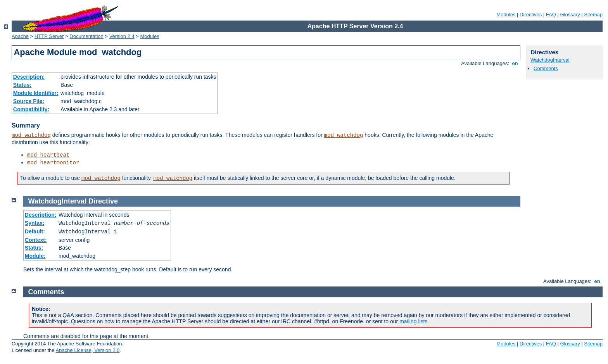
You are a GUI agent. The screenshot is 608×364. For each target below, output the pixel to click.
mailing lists (413, 321)
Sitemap (593, 15)
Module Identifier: (36, 93)
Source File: (29, 101)
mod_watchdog (31, 135)
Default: (35, 231)
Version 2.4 (122, 36)
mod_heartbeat (48, 155)
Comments (546, 68)
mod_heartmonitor (53, 163)
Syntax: (35, 223)
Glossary (570, 15)
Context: (36, 240)
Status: (22, 85)
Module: (35, 256)
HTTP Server (49, 36)
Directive (103, 201)
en (515, 63)
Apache (20, 36)
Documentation (86, 36)
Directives (531, 15)
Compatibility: (31, 109)
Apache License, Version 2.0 (87, 350)
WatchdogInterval (550, 60)
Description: (29, 77)
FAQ (551, 15)
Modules (506, 15)
